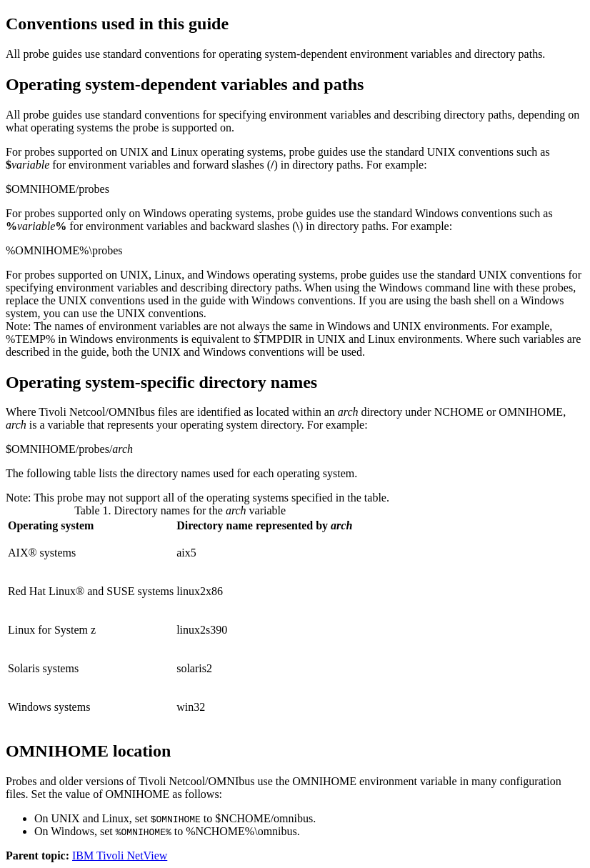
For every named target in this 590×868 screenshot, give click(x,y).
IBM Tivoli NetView (120, 855)
